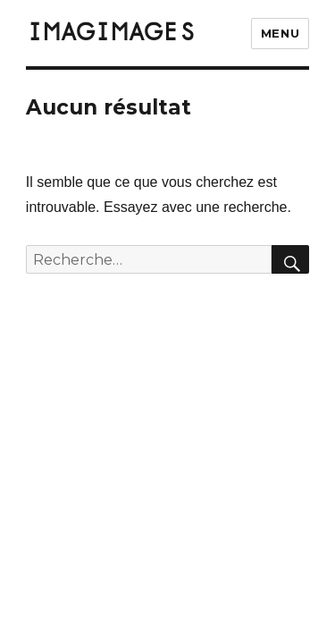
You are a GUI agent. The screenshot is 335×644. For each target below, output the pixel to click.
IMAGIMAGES (111, 33)
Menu (280, 33)
